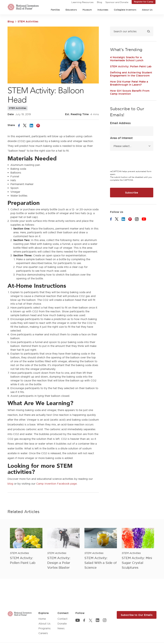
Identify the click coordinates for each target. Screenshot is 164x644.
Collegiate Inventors (125, 10)
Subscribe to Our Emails (137, 615)
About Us (147, 10)
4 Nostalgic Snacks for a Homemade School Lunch (127, 59)
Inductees (103, 10)
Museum (87, 10)
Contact (62, 619)
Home (42, 619)
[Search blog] (132, 31)
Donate (62, 624)
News (61, 628)
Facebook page (67, 484)
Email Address (120, 123)
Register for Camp (144, 2)
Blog (99, 2)
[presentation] (134, 161)
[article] (26, 547)
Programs (45, 628)
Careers (43, 633)
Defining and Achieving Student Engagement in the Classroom (131, 74)
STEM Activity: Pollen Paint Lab (131, 66)
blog (10, 484)
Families (55, 10)
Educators (71, 10)
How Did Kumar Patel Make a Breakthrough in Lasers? (129, 83)
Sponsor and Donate (117, 2)
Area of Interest (121, 138)
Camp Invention (46, 484)
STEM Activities (28, 21)
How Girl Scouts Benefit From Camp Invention (130, 92)
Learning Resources (82, 2)
